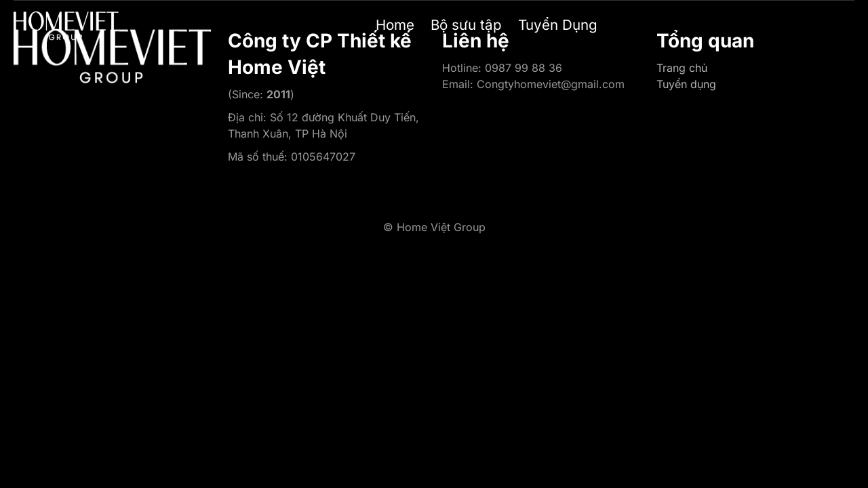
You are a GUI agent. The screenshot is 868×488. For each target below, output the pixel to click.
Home (395, 25)
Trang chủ (682, 68)
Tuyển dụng (686, 84)
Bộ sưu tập (466, 25)
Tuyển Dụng (558, 25)
